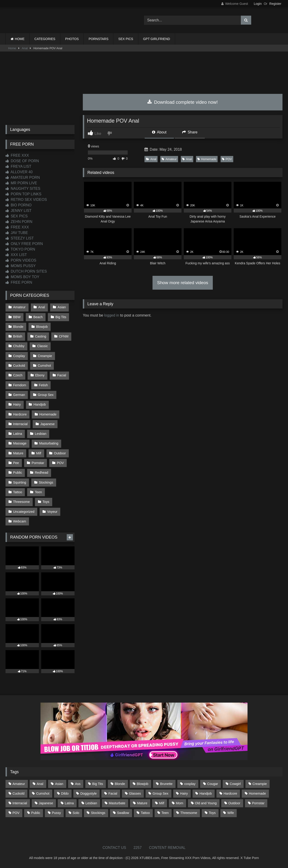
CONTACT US (114, 848)
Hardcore (20, 414)
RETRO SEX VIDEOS (26, 200)
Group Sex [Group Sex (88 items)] (160, 793)
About (159, 132)
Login (258, 4)
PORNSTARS (98, 39)
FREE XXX (17, 155)
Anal (25, 48)
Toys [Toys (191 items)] (212, 813)
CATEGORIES (45, 39)
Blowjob (42, 327)
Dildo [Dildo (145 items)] (65, 793)
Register (275, 4)
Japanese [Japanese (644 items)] (46, 803)
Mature (18, 453)
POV (227, 159)
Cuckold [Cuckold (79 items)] (18, 793)
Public (18, 473)
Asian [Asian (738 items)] (59, 784)
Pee (16, 463)
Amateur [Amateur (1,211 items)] (19, 784)
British (18, 336)
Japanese (47, 424)
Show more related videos (183, 283)
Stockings (46, 482)
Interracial (20, 424)
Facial (62, 375)
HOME (20, 39)
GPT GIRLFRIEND (157, 39)
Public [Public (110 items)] (36, 813)
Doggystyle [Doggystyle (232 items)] (88, 793)
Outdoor (60, 453)
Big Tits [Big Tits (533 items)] (98, 784)
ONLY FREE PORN (24, 244)
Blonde (18, 327)
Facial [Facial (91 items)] (113, 793)
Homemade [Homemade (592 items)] (257, 793)
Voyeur (52, 512)
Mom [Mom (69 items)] (180, 803)
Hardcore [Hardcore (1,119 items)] (230, 793)
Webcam (20, 521)
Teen (38, 492)
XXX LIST (16, 255)
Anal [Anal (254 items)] (40, 784)
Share (190, 132)
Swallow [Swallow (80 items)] (123, 813)
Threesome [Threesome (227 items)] (189, 813)
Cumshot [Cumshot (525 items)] (43, 793)
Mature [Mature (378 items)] (142, 803)
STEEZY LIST (20, 238)
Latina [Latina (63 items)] (69, 803)
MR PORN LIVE (21, 183)
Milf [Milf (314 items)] (161, 803)
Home (12, 48)
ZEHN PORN (19, 222)
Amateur (169, 159)
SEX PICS (126, 39)
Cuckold (19, 366)
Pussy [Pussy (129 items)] (56, 813)
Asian (62, 307)
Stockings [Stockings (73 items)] (98, 813)
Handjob (40, 404)
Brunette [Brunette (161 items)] (166, 784)
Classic (43, 346)
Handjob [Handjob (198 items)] (206, 793)
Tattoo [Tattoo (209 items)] (145, 813)
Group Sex (46, 395)
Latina (18, 434)
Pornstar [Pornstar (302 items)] (258, 803)
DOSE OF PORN (22, 161)
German (19, 395)
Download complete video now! (183, 102)
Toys (46, 502)
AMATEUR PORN (23, 177)
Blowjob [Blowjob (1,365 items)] (142, 784)
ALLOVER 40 (19, 172)
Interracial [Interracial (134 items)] (20, 803)
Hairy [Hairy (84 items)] (184, 793)
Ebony (40, 375)
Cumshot (44, 366)
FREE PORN (19, 282)
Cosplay (19, 356)
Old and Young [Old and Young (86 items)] (206, 803)
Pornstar (38, 463)
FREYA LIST (18, 166)
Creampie (45, 356)
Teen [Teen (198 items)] (165, 813)
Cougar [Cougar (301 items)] (213, 784)
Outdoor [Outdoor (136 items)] (234, 803)
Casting (41, 336)
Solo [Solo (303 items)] (76, 813)
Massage (20, 443)
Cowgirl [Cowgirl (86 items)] (235, 784)
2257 (138, 848)
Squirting (20, 482)
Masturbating (49, 443)
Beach (38, 317)
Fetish (43, 385)
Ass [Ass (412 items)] (78, 784)
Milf (39, 453)
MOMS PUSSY (21, 266)
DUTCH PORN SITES (26, 271)
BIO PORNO (19, 205)
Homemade (207, 159)
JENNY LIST (19, 211)
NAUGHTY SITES (23, 189)
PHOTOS (72, 39)
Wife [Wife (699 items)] (231, 813)
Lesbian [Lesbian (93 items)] (91, 803)
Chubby (19, 346)
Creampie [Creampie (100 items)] (259, 784)
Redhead (41, 473)
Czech (18, 375)
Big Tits (61, 317)
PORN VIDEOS (21, 260)
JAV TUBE (17, 233)
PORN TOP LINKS (23, 194)
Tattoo (18, 492)
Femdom (20, 385)
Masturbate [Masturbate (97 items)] (117, 803)
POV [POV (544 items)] (16, 813)
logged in (112, 315)
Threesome (22, 502)
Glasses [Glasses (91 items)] (135, 793)
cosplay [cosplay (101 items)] (190, 784)
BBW (17, 317)
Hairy (17, 404)
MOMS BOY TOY (22, 277)
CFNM (64, 336)
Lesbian (40, 434)
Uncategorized (24, 512)
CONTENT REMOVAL (167, 848)
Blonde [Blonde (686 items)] (120, 784)
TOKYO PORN (20, 249)
